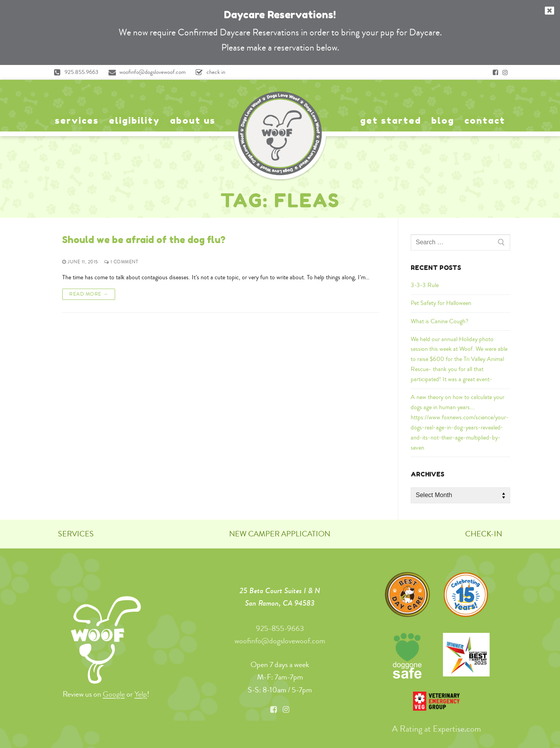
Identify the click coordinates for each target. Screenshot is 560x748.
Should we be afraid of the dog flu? (144, 240)
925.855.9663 (74, 72)
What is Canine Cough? (439, 321)
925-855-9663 (280, 628)
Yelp (141, 694)
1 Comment (121, 262)
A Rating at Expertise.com (437, 729)
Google (114, 694)
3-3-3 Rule (425, 285)
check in (208, 72)
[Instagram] (505, 72)
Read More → (89, 294)
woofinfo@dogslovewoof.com (145, 72)
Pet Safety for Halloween (441, 303)
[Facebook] (495, 72)
